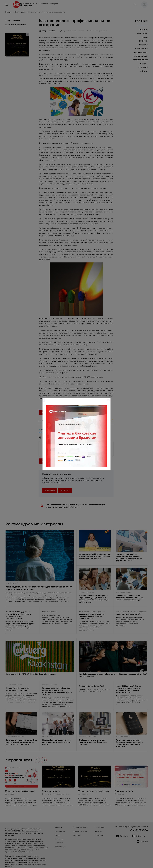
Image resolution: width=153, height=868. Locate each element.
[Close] (108, 400)
